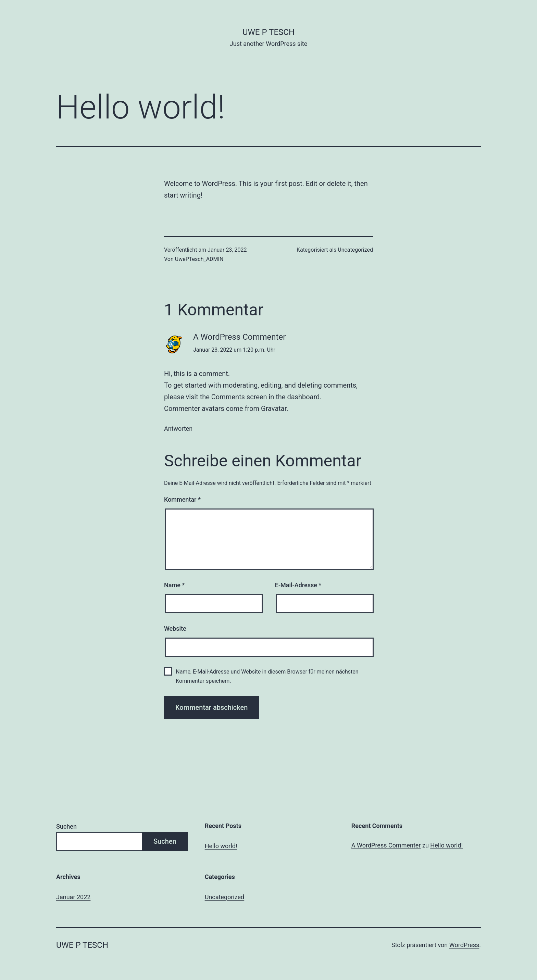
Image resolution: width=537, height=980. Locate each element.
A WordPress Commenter (239, 337)
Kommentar (182, 499)
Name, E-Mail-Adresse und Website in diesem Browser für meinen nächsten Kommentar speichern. (267, 676)
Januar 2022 (73, 897)
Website (175, 629)
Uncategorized (355, 250)
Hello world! (221, 846)
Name (174, 585)
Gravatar (274, 409)
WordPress (464, 945)
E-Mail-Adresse (298, 585)
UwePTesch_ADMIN (199, 259)
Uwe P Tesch (268, 32)
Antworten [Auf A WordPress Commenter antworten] (178, 429)
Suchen (66, 826)
